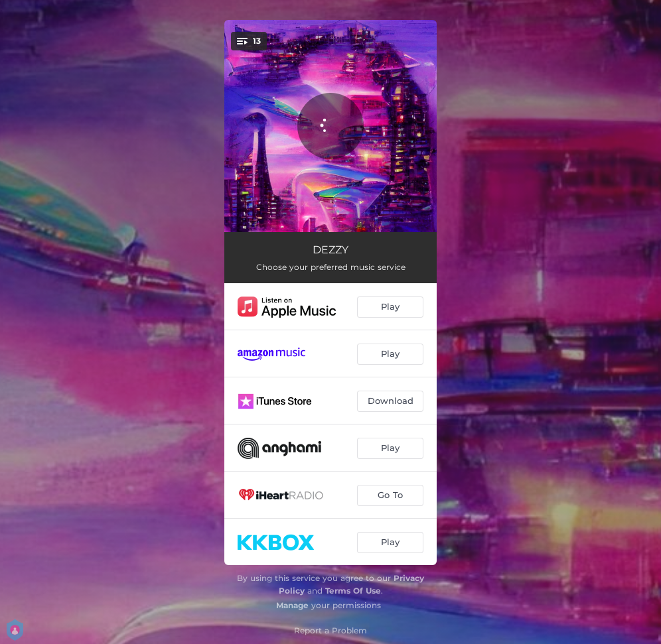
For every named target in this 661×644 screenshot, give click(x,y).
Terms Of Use (353, 591)
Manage (292, 605)
